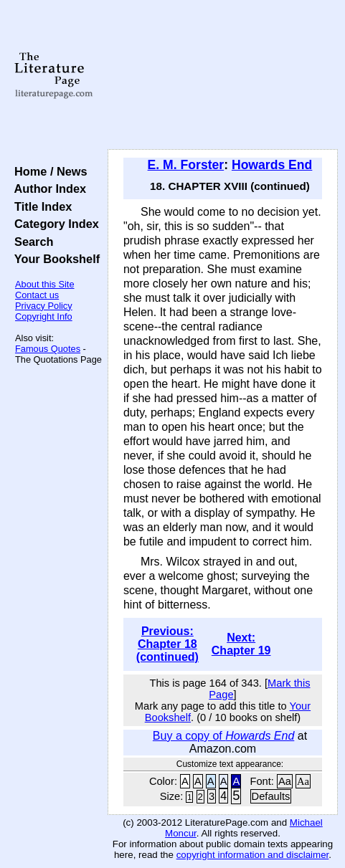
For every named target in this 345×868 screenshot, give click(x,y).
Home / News (48, 171)
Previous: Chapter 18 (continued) (167, 644)
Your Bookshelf (54, 259)
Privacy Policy (44, 306)
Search (30, 242)
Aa (285, 781)
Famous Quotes (48, 349)
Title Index (40, 206)
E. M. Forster (186, 165)
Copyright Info (44, 316)
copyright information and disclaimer (253, 855)
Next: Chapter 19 (241, 644)
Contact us (37, 295)
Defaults (271, 796)
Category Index (53, 224)
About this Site (45, 284)
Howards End (272, 165)
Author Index (47, 189)
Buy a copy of (223, 736)
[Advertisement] (223, 75)
